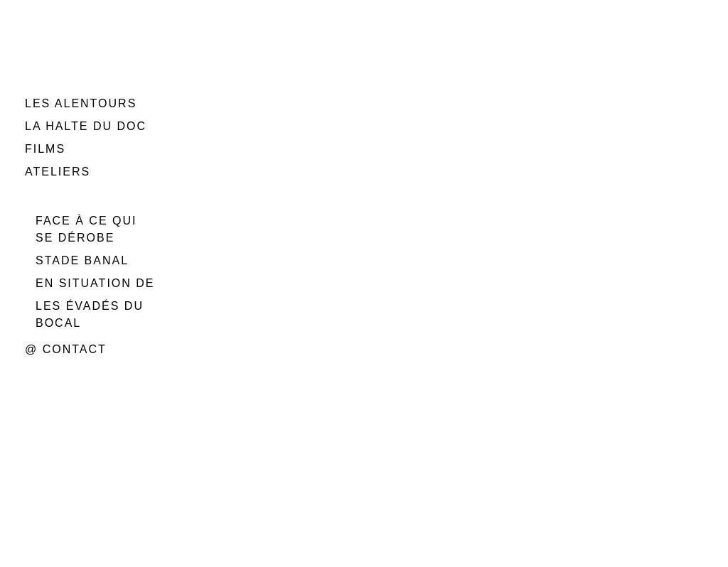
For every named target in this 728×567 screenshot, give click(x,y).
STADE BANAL (82, 260)
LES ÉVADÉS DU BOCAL (90, 314)
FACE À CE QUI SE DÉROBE (86, 229)
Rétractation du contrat (272, 449)
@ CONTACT (66, 349)
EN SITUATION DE (95, 283)
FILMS (45, 149)
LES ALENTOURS (81, 103)
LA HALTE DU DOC (86, 126)
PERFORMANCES (82, 194)
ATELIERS (58, 172)
